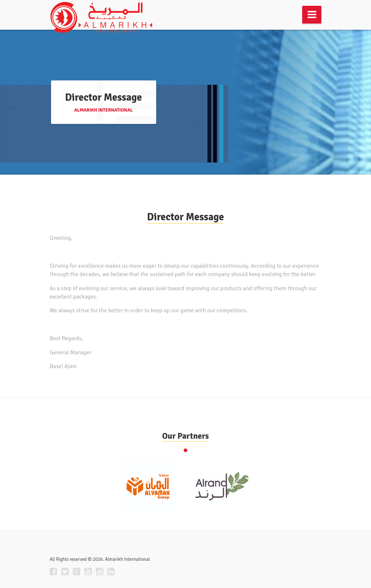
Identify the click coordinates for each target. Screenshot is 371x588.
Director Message (185, 217)
